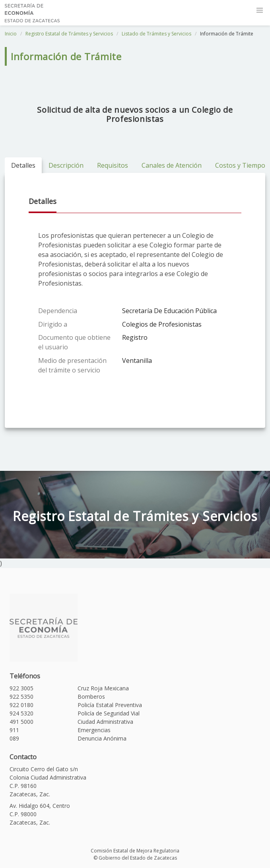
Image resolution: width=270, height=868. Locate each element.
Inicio (11, 34)
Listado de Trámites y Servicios (156, 34)
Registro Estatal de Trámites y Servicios (69, 34)
